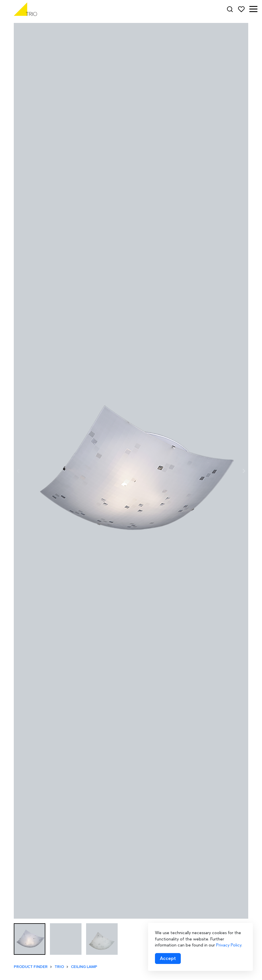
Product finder (31, 967)
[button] (253, 9)
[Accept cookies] (168, 959)
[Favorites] (241, 9)
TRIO (59, 967)
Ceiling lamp (84, 967)
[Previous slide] (18, 471)
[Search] (230, 9)
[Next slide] (244, 471)
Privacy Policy (229, 945)
